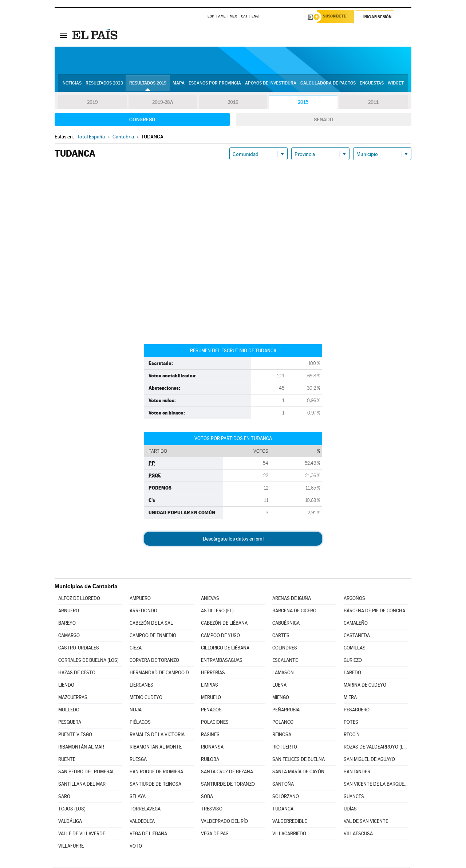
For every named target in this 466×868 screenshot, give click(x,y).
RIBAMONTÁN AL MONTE (156, 748)
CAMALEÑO (356, 624)
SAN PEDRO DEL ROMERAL (86, 773)
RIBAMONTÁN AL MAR (81, 748)
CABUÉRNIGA (286, 624)
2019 (92, 103)
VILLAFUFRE (71, 847)
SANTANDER (357, 773)
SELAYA (138, 798)
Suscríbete (337, 17)
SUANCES (354, 798)
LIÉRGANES (141, 686)
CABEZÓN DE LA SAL (151, 624)
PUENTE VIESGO (75, 736)
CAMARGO (69, 637)
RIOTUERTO (285, 748)
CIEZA (136, 649)
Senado (324, 121)
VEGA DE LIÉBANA (148, 835)
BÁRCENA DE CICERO (294, 612)
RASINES (210, 736)
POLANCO (283, 723)
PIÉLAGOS (140, 723)
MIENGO (281, 698)
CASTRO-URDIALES (79, 649)
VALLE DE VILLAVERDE (82, 835)
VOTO (136, 847)
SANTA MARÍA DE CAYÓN (298, 773)
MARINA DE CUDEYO (365, 686)
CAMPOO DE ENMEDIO (153, 637)
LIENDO (66, 686)
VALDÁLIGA (70, 822)
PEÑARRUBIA (286, 711)
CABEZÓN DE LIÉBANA (224, 624)
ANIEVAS (210, 599)
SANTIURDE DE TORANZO (228, 785)
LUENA (279, 686)
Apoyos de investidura (271, 84)
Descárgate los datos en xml (233, 540)
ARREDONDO (143, 612)
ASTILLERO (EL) (217, 612)
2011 (373, 103)
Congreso (142, 121)
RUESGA (138, 760)
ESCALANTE (285, 661)
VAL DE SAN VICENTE (366, 822)
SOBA (207, 798)
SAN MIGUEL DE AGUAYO (369, 760)
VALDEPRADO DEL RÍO (224, 822)
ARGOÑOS (354, 599)
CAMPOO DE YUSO (220, 637)
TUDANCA (283, 810)
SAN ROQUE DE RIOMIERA (156, 773)
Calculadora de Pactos (328, 84)
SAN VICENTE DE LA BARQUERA (376, 785)
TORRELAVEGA (145, 810)
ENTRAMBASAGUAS (222, 661)
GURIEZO (353, 661)
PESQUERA (70, 723)
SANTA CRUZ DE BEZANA (227, 773)
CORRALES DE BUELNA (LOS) (88, 661)
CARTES (281, 637)
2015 (303, 103)
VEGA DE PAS (215, 835)
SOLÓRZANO (286, 798)
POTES (351, 723)
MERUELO (211, 698)
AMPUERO (140, 599)
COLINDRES (285, 649)
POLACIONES (215, 723)
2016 (233, 103)
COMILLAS (355, 649)
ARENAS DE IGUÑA (292, 599)
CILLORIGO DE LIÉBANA (225, 649)
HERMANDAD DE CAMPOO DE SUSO (162, 674)
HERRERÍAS (213, 674)
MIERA (350, 698)
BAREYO (67, 624)
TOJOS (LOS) (72, 810)
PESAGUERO (357, 711)
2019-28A (163, 103)
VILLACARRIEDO (289, 835)
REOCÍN (352, 736)
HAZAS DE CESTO (77, 674)
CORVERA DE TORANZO (154, 661)
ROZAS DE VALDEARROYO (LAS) (376, 748)
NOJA (136, 711)
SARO (64, 798)
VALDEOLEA (142, 822)
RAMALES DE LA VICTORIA (157, 736)
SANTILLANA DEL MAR (82, 785)
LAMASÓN (283, 674)
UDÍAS (350, 810)
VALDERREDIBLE (290, 822)
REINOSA (282, 736)
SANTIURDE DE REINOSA (155, 785)
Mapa (179, 84)
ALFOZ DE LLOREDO (79, 599)
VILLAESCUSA (358, 835)
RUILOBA (210, 760)
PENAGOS (211, 711)
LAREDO (352, 674)
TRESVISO (212, 810)
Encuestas (372, 84)
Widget (396, 84)
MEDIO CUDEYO (146, 698)
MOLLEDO (69, 711)
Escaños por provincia (215, 84)
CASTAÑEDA (357, 637)
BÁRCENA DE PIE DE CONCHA (374, 612)
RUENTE (67, 760)
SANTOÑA (283, 785)
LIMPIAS (210, 686)
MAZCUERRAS (73, 698)
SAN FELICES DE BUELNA (299, 760)
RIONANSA (212, 748)
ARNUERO (69, 612)
